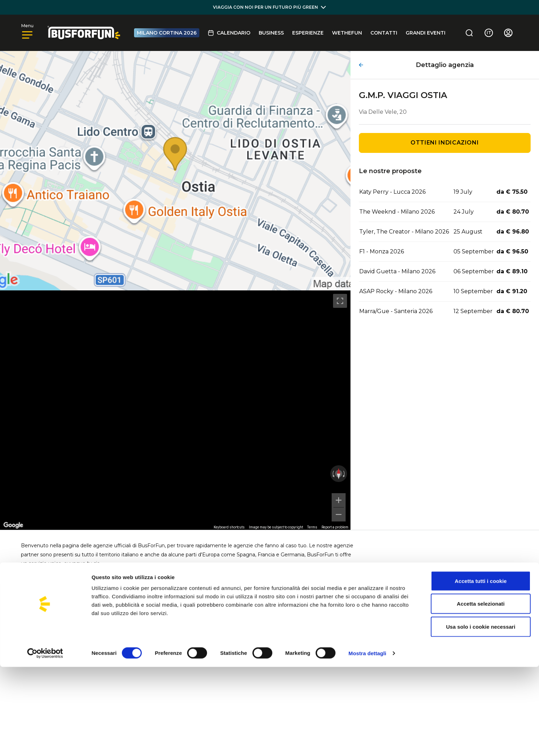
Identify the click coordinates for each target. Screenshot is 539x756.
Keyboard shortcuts (229, 527)
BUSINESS (271, 33)
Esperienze (308, 33)
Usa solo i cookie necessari (481, 716)
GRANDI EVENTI (426, 33)
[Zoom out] (339, 514)
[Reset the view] (339, 474)
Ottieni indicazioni (445, 143)
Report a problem (335, 527)
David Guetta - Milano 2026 (397, 271)
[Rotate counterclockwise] (333, 474)
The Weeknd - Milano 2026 (397, 212)
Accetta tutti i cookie (481, 670)
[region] (175, 410)
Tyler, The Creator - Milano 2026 (404, 232)
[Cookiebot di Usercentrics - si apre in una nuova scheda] (45, 742)
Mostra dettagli (367, 742)
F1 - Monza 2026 (382, 251)
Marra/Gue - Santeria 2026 (396, 311)
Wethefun (347, 33)
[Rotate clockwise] (345, 474)
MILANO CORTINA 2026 (167, 33)
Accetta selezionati (481, 693)
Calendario (229, 33)
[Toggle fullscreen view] (340, 301)
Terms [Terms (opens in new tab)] (312, 527)
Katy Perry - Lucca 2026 (392, 192)
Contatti (384, 33)
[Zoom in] (339, 500)
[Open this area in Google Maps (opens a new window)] (13, 525)
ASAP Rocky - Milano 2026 (396, 291)
